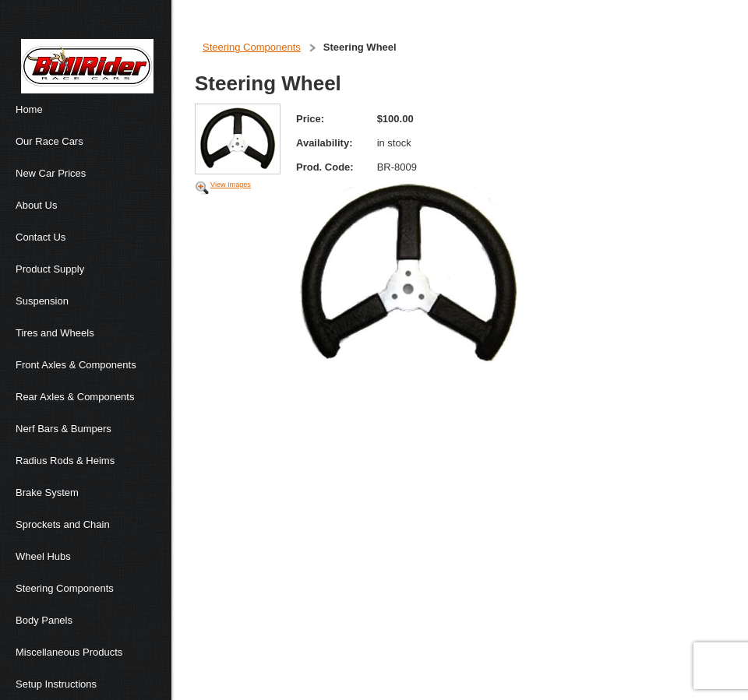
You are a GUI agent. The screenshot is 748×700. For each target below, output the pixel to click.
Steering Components (252, 47)
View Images (231, 185)
